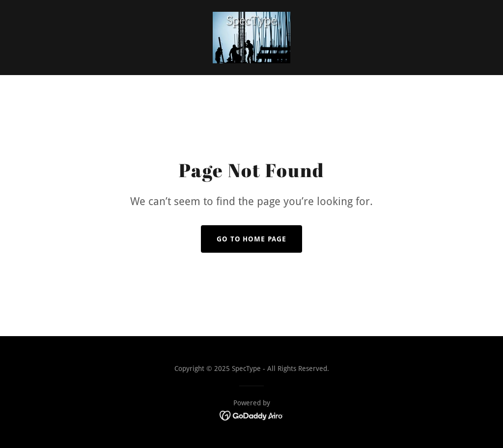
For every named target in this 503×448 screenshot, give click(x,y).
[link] (251, 37)
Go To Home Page (252, 239)
